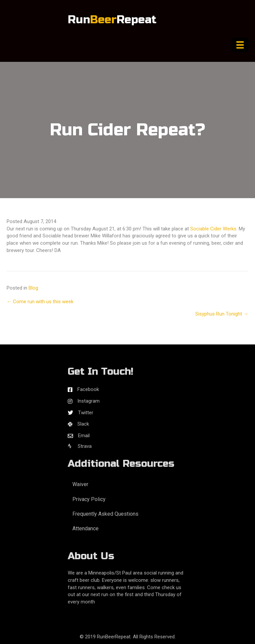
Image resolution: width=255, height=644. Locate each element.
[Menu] (240, 45)
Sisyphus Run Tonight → (222, 314)
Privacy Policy (89, 499)
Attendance (85, 528)
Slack (83, 424)
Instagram (88, 401)
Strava (80, 446)
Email (84, 436)
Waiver (80, 484)
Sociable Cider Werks (213, 229)
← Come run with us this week (40, 302)
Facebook (88, 389)
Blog (33, 288)
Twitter (86, 413)
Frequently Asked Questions (105, 514)
